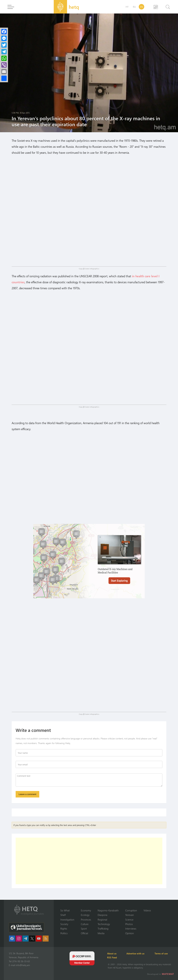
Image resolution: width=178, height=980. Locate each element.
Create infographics (92, 269)
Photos (129, 924)
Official (84, 933)
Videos (147, 910)
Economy (86, 910)
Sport (84, 929)
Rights (64, 929)
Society (64, 924)
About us (112, 953)
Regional (102, 919)
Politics (64, 933)
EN (141, 7)
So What (65, 910)
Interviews (131, 929)
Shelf (63, 915)
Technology (104, 924)
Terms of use (163, 953)
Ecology (85, 915)
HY (127, 7)
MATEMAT (168, 974)
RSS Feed (113, 957)
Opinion (130, 933)
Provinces (86, 919)
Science (129, 919)
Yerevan (130, 915)
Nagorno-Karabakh (108, 910)
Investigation (67, 919)
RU (134, 7)
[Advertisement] (89, 862)
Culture (85, 924)
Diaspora (102, 915)
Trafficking (103, 929)
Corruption (131, 910)
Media (101, 933)
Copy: (81, 269)
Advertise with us (137, 953)
